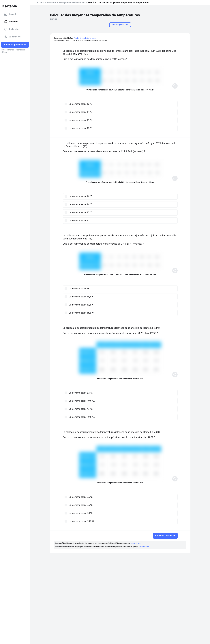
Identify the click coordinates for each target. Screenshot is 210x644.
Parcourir (11, 22)
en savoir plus (136, 543)
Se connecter (13, 37)
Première (51, 2)
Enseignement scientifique (72, 2)
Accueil (10, 14)
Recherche (12, 29)
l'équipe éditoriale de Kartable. (85, 38)
